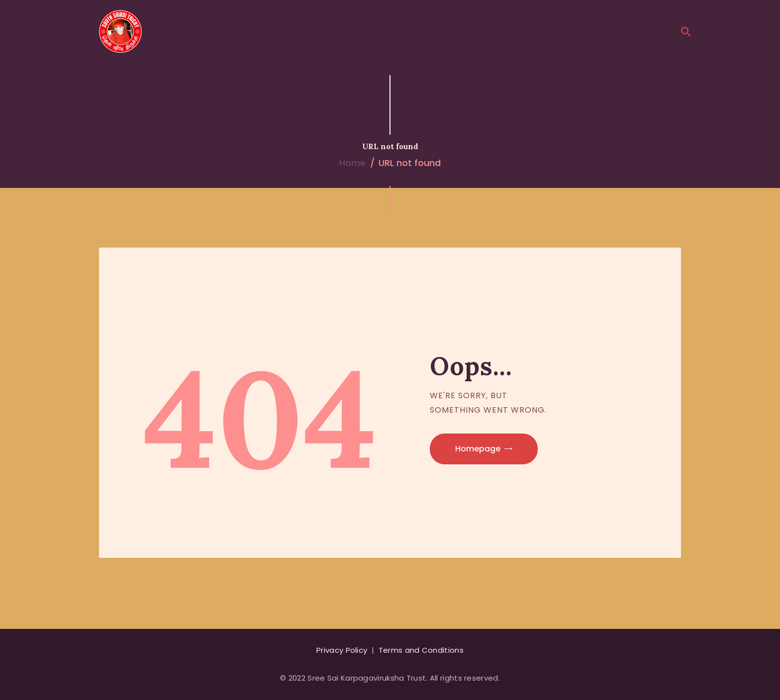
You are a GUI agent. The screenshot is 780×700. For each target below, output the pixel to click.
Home (352, 163)
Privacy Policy (342, 650)
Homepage (478, 449)
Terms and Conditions (421, 650)
